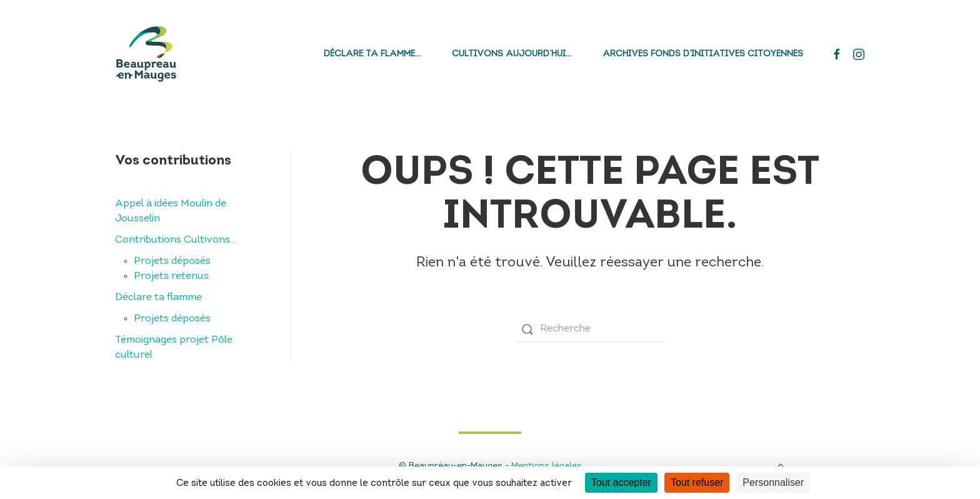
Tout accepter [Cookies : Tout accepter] (621, 482)
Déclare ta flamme (158, 298)
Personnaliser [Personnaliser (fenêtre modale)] (773, 482)
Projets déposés (172, 261)
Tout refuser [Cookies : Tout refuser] (697, 482)
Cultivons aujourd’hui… (512, 54)
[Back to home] (146, 54)
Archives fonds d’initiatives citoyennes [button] (703, 54)
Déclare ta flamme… (372, 54)
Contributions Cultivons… (176, 240)
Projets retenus (171, 276)
